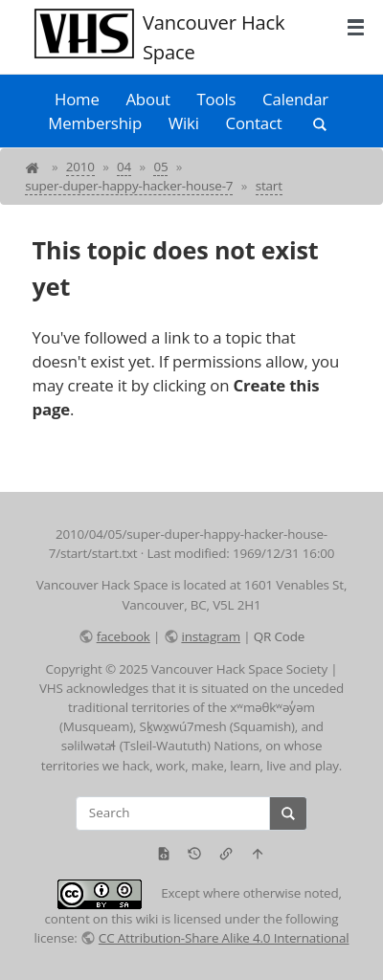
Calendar (295, 99)
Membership (95, 123)
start (269, 186)
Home (77, 99)
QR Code (279, 636)
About (147, 99)
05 (160, 167)
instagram (210, 636)
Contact (254, 123)
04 (124, 167)
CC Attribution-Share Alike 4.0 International (224, 938)
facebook (124, 636)
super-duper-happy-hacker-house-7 (129, 186)
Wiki (184, 123)
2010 (80, 167)
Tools (217, 99)
